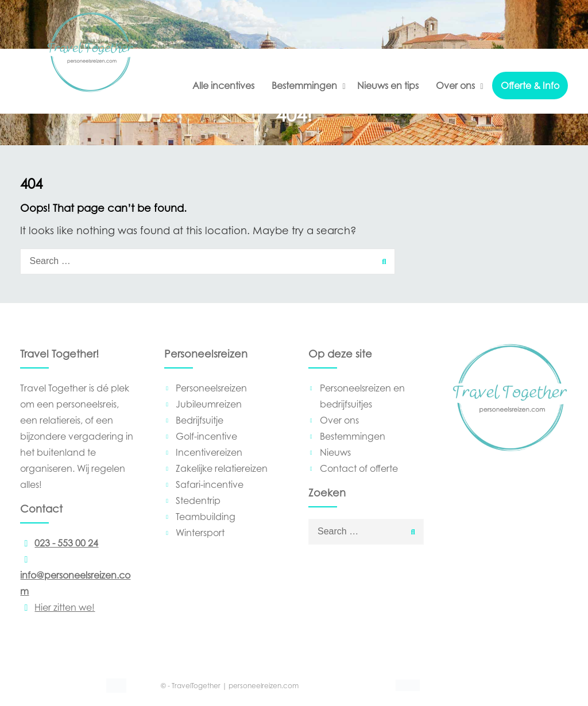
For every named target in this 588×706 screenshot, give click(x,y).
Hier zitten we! (57, 607)
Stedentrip (198, 501)
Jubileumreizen (209, 404)
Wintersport (200, 533)
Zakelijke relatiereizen (222, 468)
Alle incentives (223, 86)
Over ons (455, 86)
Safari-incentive (210, 484)
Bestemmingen (304, 86)
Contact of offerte (359, 468)
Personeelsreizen (211, 388)
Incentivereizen (209, 452)
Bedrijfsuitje (200, 420)
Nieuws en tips (388, 86)
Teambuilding (206, 517)
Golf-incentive (206, 436)
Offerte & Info (530, 86)
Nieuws (335, 452)
